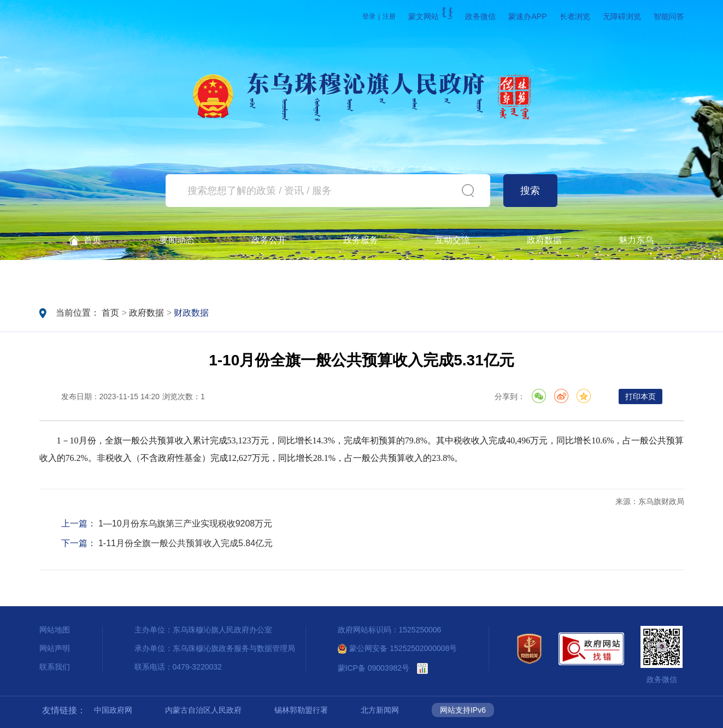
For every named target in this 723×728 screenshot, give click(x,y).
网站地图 (55, 630)
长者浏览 (575, 16)
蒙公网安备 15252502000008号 (398, 648)
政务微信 (480, 16)
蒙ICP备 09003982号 (374, 668)
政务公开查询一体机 (85, 276)
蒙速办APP (527, 16)
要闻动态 (177, 240)
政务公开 (269, 240)
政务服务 (361, 240)
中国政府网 (113, 710)
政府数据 (544, 240)
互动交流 (452, 240)
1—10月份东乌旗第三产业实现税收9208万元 (185, 523)
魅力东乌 (636, 240)
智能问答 (669, 16)
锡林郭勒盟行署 (301, 710)
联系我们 (55, 667)
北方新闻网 (380, 710)
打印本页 (640, 396)
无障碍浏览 (622, 16)
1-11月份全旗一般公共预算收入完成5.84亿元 (186, 543)
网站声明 (55, 648)
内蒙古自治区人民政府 (203, 710)
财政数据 (191, 313)
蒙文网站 (430, 16)
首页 (85, 241)
